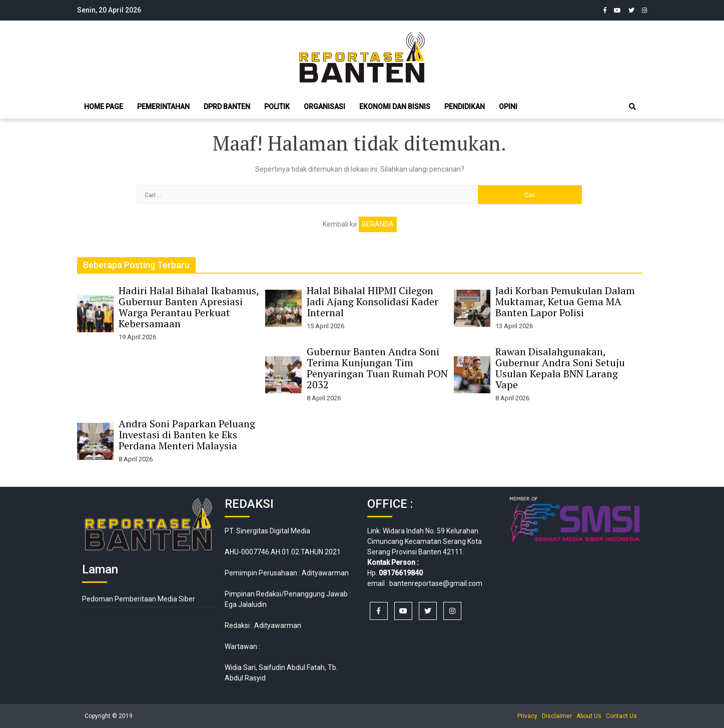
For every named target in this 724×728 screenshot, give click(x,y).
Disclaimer (557, 716)
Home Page (104, 107)
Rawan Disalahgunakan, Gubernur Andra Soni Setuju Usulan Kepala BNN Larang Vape (560, 368)
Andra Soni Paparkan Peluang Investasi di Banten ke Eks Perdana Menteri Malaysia (187, 435)
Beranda (378, 224)
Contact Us (621, 716)
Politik (277, 107)
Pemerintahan (163, 107)
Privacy (527, 716)
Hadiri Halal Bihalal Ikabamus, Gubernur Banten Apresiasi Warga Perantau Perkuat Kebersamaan (189, 307)
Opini (508, 107)
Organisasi (324, 107)
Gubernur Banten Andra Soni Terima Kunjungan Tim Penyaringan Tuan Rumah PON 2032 (377, 368)
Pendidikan (465, 107)
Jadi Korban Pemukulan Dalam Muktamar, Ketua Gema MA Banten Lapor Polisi (565, 301)
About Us (589, 716)
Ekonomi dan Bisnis (395, 107)
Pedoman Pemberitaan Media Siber (139, 599)
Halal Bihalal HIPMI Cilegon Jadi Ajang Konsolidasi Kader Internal (373, 301)
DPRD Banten (227, 107)
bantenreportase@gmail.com (436, 583)
